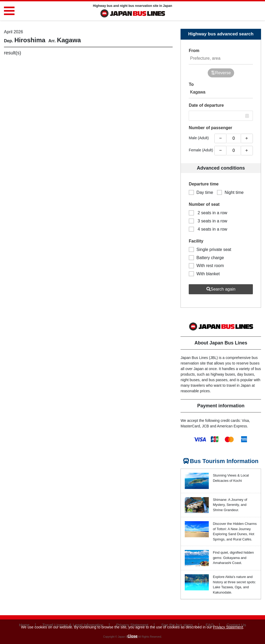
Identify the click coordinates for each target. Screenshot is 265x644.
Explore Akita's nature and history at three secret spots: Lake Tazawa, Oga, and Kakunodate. (234, 585)
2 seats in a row (208, 213)
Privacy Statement (228, 627)
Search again (221, 289)
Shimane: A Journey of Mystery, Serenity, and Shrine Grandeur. (230, 505)
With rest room (206, 266)
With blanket (204, 274)
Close (132, 636)
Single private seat (210, 249)
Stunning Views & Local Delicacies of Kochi (231, 478)
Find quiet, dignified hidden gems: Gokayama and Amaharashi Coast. (233, 558)
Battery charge (206, 258)
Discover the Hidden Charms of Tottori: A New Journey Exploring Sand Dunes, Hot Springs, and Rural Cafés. (235, 531)
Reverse (221, 73)
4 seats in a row (208, 229)
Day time (201, 192)
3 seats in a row (208, 221)
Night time (230, 192)
